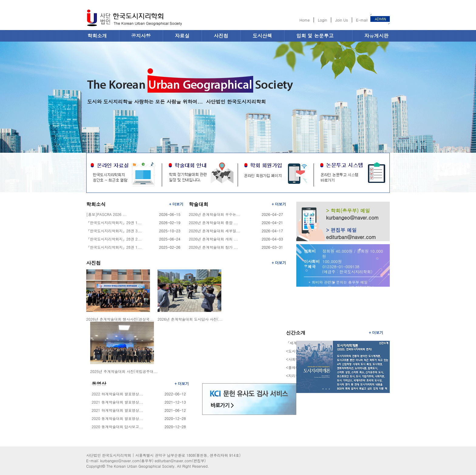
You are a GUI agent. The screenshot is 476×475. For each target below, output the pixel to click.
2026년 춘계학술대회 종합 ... (213, 222)
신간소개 (296, 333)
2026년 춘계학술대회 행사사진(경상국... (120, 319)
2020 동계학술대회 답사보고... (117, 427)
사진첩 (221, 36)
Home (304, 20)
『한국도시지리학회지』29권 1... (114, 222)
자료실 (182, 36)
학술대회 (199, 204)
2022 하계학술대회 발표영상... (117, 394)
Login (322, 20)
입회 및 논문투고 (315, 36)
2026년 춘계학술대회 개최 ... (213, 239)
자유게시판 (376, 36)
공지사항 (141, 36)
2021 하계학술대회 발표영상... (117, 410)
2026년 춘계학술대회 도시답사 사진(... (190, 319)
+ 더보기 (176, 204)
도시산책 (262, 36)
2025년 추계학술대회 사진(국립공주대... (124, 371)
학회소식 (96, 204)
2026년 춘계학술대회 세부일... (215, 231)
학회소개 (97, 36)
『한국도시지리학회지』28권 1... (114, 247)
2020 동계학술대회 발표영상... (117, 418)
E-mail (362, 20)
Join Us (341, 20)
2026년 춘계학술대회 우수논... (215, 214)
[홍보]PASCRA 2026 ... (107, 214)
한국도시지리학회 (134, 19)
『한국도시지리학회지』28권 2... (114, 239)
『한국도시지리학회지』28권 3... (114, 231)
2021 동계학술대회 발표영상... (117, 402)
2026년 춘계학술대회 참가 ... (213, 247)
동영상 (99, 384)
